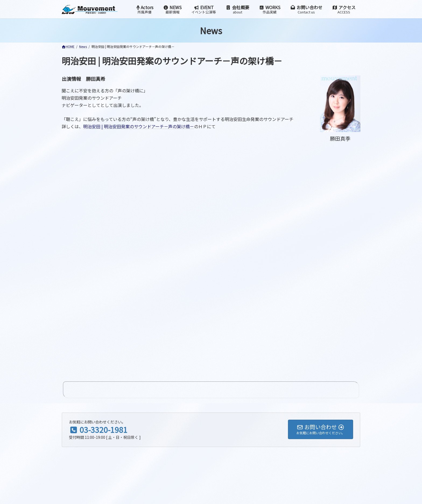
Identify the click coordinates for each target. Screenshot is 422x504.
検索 (138, 423)
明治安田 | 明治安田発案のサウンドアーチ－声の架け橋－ (139, 126)
